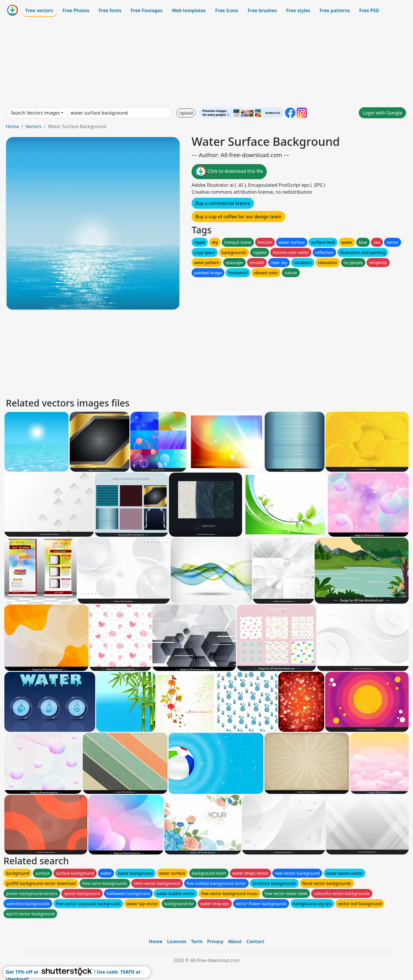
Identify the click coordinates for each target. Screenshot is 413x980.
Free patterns (335, 10)
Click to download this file (229, 172)
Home (12, 126)
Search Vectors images (35, 113)
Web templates (189, 10)
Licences (177, 941)
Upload (186, 113)
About (235, 941)
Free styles (298, 10)
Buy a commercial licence (223, 203)
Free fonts (110, 10)
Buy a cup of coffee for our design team (238, 217)
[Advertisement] (207, 62)
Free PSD (369, 10)
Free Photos (76, 10)
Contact (255, 941)
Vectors (33, 126)
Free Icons (227, 10)
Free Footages (147, 10)
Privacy (215, 941)
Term (197, 941)
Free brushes (262, 10)
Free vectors (39, 10)
